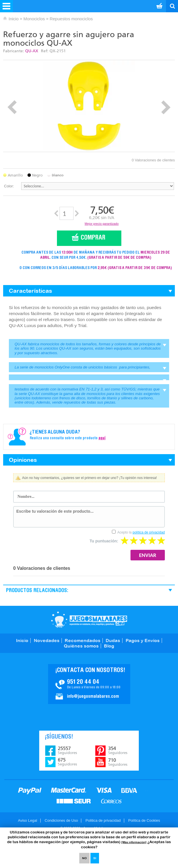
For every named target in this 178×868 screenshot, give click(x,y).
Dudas (113, 640)
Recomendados (83, 640)
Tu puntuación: (104, 541)
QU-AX (32, 51)
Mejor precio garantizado (102, 224)
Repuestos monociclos (71, 19)
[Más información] (134, 842)
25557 (67, 750)
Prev (12, 107)
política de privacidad (149, 532)
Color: (9, 186)
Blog (109, 646)
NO (84, 858)
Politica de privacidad (103, 820)
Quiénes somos (81, 646)
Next (166, 107)
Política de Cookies (144, 820)
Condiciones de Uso (61, 820)
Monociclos (34, 19)
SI (95, 858)
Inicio (14, 19)
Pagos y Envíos (143, 640)
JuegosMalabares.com (89, 620)
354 (118, 750)
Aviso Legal (28, 820)
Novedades (47, 640)
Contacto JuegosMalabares (89, 684)
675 (67, 762)
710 (118, 762)
